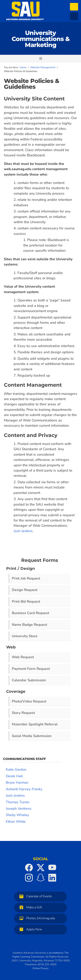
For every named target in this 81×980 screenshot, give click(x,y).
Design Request (25, 590)
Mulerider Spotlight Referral (35, 724)
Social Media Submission (32, 736)
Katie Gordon (16, 769)
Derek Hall (14, 776)
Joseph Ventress (19, 809)
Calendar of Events (35, 896)
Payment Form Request (31, 669)
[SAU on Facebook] (29, 868)
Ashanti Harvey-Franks (24, 789)
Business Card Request (30, 613)
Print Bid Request (26, 601)
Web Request (23, 657)
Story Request (23, 713)
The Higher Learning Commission (40, 955)
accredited (55, 953)
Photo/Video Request (29, 701)
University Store (25, 636)
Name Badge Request (30, 625)
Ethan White (16, 822)
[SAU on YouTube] (52, 868)
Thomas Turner (18, 802)
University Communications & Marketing (41, 39)
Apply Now (30, 929)
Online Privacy (40, 968)
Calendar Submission (29, 680)
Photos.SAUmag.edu (36, 918)
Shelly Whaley (17, 815)
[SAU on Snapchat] (41, 878)
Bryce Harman (17, 782)
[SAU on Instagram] (29, 878)
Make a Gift (30, 907)
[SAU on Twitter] (41, 868)
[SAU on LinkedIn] (52, 878)
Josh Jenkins (23, 531)
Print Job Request (26, 578)
